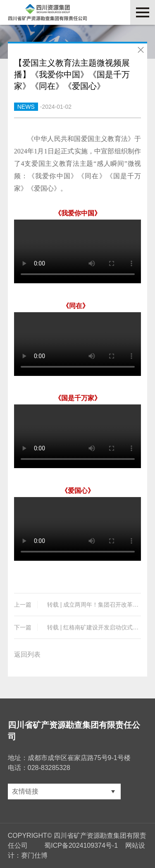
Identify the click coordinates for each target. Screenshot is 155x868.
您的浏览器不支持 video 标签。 (78, 251)
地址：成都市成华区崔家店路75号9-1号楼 (69, 758)
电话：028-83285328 (39, 768)
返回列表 (27, 654)
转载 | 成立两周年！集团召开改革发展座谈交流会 (78, 605)
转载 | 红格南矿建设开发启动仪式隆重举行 (78, 627)
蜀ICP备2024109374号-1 (81, 845)
